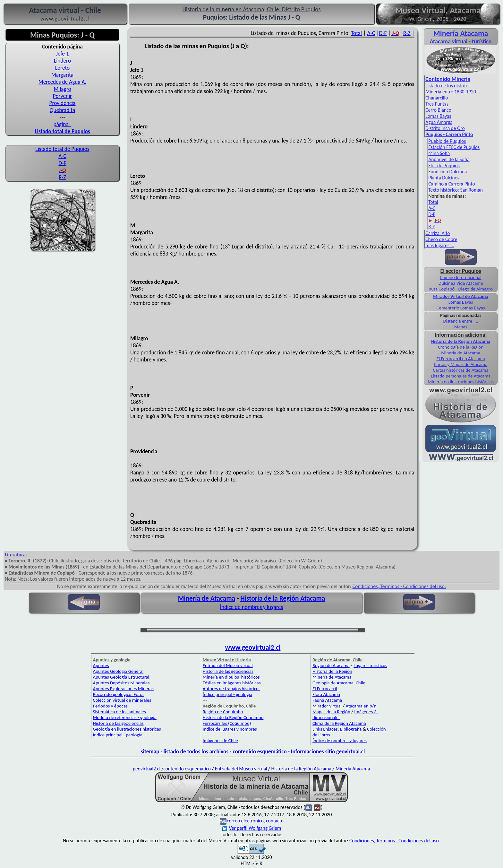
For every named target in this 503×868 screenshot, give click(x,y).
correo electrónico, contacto (255, 821)
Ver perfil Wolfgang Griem (252, 828)
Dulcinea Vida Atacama (461, 283)
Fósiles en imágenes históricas (232, 683)
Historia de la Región (332, 671)
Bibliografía (351, 729)
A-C (62, 156)
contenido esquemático (260, 751)
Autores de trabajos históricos (232, 689)
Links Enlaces (325, 729)
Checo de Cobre (441, 239)
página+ (63, 124)
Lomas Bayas (438, 116)
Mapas (461, 327)
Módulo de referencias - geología (125, 717)
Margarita (62, 75)
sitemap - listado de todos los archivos (185, 751)
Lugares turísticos (370, 665)
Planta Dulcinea (444, 178)
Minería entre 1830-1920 (451, 92)
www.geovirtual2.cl (253, 647)
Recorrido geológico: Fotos (119, 694)
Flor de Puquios (444, 165)
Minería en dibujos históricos (231, 677)
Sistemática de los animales (119, 712)
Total (356, 33)
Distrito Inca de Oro (445, 128)
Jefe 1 (62, 54)
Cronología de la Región (461, 347)
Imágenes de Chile (220, 741)
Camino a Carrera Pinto (452, 184)
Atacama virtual (449, 41)
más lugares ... (440, 245)
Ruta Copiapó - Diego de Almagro (461, 289)
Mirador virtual (327, 706)
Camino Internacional (461, 277)
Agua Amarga (439, 122)
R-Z (62, 177)
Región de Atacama (331, 665)
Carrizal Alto (438, 233)
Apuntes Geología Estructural (121, 677)
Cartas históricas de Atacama (461, 370)
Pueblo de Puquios (447, 141)
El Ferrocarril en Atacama (461, 359)
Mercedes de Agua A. (62, 82)
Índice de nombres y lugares (252, 607)
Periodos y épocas (110, 706)
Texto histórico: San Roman (456, 190)
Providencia (62, 103)
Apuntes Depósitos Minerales (121, 683)
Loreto (63, 68)
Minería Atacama (461, 33)
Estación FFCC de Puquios (454, 147)
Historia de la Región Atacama (461, 341)
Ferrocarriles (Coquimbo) (227, 723)
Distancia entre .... (461, 321)
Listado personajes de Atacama (461, 376)
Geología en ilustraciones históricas (127, 729)
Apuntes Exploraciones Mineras (123, 689)
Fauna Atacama (327, 700)
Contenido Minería (448, 79)
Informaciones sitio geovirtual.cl (328, 751)
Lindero (62, 61)
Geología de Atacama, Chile (339, 683)
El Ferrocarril (325, 689)
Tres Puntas (437, 104)
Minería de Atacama (460, 353)
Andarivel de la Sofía (449, 159)
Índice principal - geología (118, 735)
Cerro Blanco (438, 110)
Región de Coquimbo (223, 712)
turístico (482, 41)
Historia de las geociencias (118, 723)
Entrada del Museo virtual (228, 665)
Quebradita (62, 110)
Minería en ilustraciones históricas (461, 382)
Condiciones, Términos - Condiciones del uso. (399, 586)
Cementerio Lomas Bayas (461, 308)
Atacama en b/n (361, 706)
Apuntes (101, 665)
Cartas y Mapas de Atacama (461, 364)
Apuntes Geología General (118, 671)
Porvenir (62, 96)
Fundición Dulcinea (448, 172)
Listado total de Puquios (62, 149)
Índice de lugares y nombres (230, 729)
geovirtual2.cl (147, 769)
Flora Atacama (326, 694)
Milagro (62, 89)
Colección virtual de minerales (122, 700)
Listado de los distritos (448, 86)
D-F (63, 163)
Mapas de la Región (331, 712)
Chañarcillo (437, 98)
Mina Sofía (439, 153)
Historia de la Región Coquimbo (233, 717)
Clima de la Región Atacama (339, 723)
